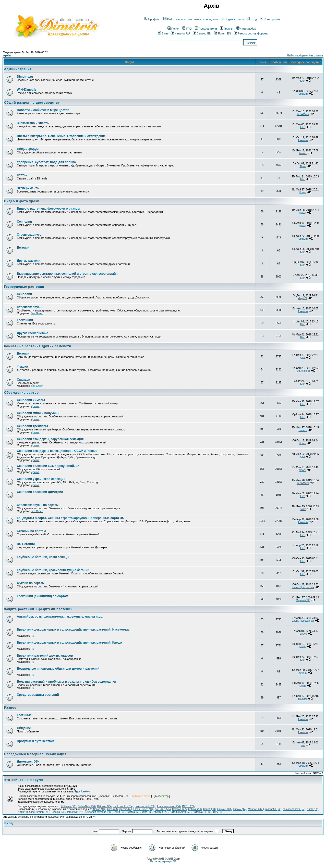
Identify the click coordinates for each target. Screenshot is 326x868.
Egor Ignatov (82, 792)
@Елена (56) (69, 806)
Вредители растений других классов (45, 656)
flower (303, 192)
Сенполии (24, 222)
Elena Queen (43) (143, 809)
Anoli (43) (112, 809)
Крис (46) (147, 812)
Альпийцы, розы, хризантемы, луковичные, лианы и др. (60, 617)
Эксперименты (28, 188)
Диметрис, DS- (28, 762)
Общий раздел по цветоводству (32, 103)
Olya (303, 358)
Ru (32, 636)
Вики (163, 33)
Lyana (303, 647)
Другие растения (30, 261)
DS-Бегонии (26, 544)
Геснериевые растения (24, 287)
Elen (303, 81)
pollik (303, 509)
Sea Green (37, 313)
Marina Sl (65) (256, 809)
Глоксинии (25, 320)
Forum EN (222, 33)
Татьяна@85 (303, 371)
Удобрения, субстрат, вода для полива (46, 162)
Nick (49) (23, 812)
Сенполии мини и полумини (38, 413)
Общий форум (28, 149)
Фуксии (22, 367)
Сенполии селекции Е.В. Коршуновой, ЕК (48, 466)
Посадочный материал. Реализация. (36, 754)
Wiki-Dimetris (27, 90)
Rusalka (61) (58, 812)
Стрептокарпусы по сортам (38, 505)
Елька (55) (119, 812)
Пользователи (206, 29)
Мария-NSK (303, 600)
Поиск (173, 29)
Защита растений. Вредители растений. (39, 609)
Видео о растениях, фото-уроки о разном (48, 209)
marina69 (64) (273, 809)
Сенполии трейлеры (32, 426)
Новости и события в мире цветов (43, 110)
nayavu (303, 634)
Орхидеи (23, 380)
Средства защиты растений (38, 695)
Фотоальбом (246, 29)
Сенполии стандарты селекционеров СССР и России (57, 451)
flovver (303, 153)
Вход (252, 19)
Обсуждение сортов (21, 393)
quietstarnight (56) (145, 806)
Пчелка (303, 430)
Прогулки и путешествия (36, 741)
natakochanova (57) (294, 809)
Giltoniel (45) (104, 806)
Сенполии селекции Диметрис (40, 492)
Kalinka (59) (195, 809)
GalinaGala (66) (87, 806)
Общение (24, 728)
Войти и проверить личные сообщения (191, 19)
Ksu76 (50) (209, 809)
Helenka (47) (179, 809)
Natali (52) (312, 809)
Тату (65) (218, 812)
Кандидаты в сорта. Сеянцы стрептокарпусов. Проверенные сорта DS (70, 518)
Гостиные (24, 715)
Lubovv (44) (240, 809)
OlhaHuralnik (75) (39, 812)
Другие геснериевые (33, 333)
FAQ (187, 29)
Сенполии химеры (31, 400)
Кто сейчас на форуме (24, 780)
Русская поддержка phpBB (163, 861)
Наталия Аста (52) (180, 812)
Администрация (18, 69)
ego (303, 745)
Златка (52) (133, 812)
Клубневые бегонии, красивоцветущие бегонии (53, 570)
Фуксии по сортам (31, 583)
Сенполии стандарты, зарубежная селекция (50, 439)
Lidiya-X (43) (224, 809)
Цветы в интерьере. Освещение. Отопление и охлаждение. (62, 136)
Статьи (22, 175)
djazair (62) (126, 809)
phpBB (161, 859)
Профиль (152, 19)
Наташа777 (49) (202, 812)
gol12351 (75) (163, 809)
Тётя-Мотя (303, 114)
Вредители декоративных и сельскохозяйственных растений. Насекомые (73, 630)
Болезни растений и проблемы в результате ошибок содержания (67, 682)
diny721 (303, 298)
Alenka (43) (99, 809)
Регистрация (270, 19)
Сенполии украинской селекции (41, 479)
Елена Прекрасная (303, 587)
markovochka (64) (123, 806)
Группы (227, 29)
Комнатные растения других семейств (38, 346)
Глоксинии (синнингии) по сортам (43, 596)
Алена (303, 673)
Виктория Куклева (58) (98, 812)
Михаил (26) (161, 812)
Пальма (303, 699)
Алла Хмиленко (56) (169, 806)
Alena (303, 166)
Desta (303, 686)
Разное (10, 708)
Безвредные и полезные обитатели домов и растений (58, 669)
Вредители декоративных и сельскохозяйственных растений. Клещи (70, 643)
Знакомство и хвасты (33, 123)
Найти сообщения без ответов (305, 56)
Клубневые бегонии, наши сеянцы (43, 557)
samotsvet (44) (75, 812)
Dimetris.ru (25, 77)
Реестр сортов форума (251, 33)
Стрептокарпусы (29, 235)
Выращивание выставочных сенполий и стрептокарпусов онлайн (67, 274)
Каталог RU (180, 33)
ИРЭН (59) (188, 806)
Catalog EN (202, 33)
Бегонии (23, 248)
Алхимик (303, 94)
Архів (7, 55)
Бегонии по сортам (31, 531)
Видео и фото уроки (22, 201)
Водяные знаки (233, 19)
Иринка (35, 406)
